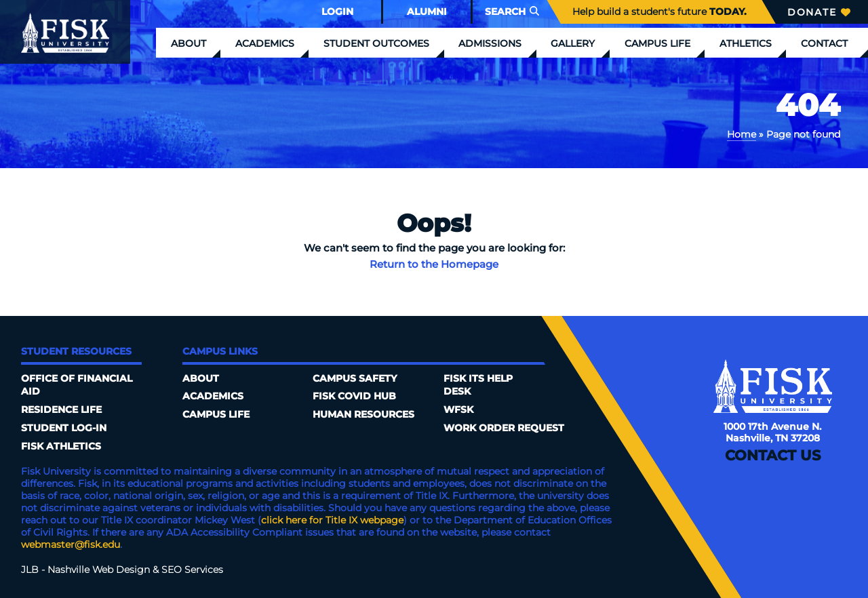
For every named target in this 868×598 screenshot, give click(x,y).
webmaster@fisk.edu (71, 544)
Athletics (746, 43)
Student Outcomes (376, 43)
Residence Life (61, 410)
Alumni (427, 12)
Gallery (573, 43)
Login (337, 12)
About (189, 43)
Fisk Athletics (61, 446)
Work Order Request (504, 428)
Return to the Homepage (434, 264)
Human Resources (363, 414)
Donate (819, 12)
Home (742, 134)
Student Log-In (64, 428)
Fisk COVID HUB (354, 396)
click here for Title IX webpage (332, 520)
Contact (824, 43)
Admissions (490, 43)
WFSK (458, 410)
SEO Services (192, 570)
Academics (265, 43)
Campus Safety (355, 378)
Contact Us (773, 455)
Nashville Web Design (99, 570)
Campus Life (657, 43)
